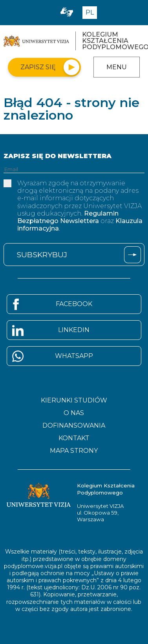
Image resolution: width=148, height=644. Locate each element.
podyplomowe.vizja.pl (33, 566)
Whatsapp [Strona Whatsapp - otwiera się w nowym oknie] (74, 356)
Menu (117, 67)
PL (90, 12)
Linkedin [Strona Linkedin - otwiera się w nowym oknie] (74, 330)
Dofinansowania (74, 426)
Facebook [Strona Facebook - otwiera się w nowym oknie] (74, 304)
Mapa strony (74, 451)
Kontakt (74, 438)
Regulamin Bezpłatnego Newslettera (68, 217)
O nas (74, 413)
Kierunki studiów (74, 400)
